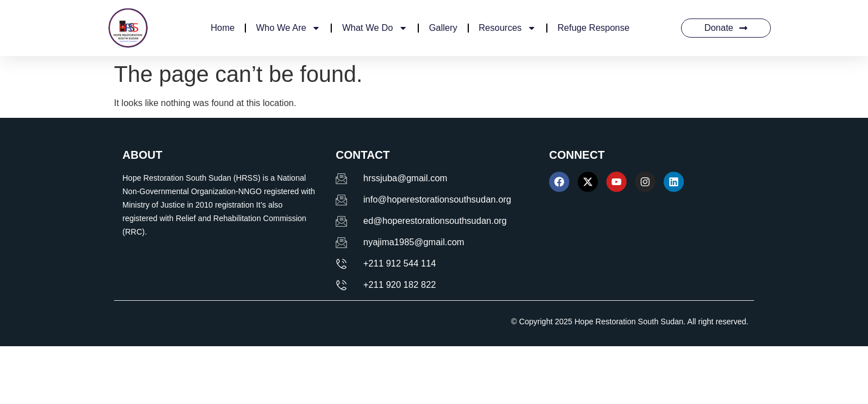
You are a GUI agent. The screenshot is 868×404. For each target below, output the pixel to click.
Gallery (443, 28)
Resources (508, 28)
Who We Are (289, 28)
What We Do (374, 28)
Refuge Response (593, 28)
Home (223, 28)
